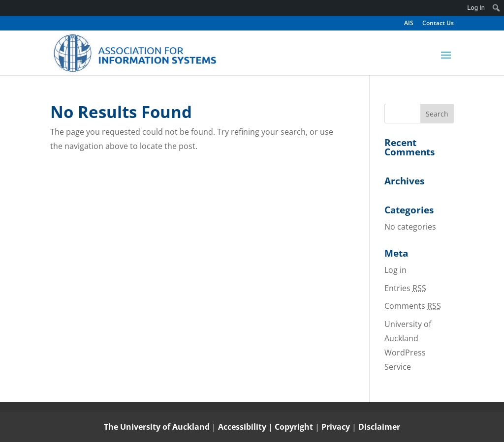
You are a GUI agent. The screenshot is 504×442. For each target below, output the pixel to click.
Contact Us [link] (438, 24)
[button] (446, 61)
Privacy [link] (337, 427)
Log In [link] (476, 8)
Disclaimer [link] (379, 427)
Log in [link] (395, 270)
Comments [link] (413, 306)
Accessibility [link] (243, 427)
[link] (135, 52)
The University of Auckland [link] (157, 427)
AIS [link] (409, 24)
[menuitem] (496, 8)
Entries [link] (405, 288)
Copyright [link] (295, 427)
